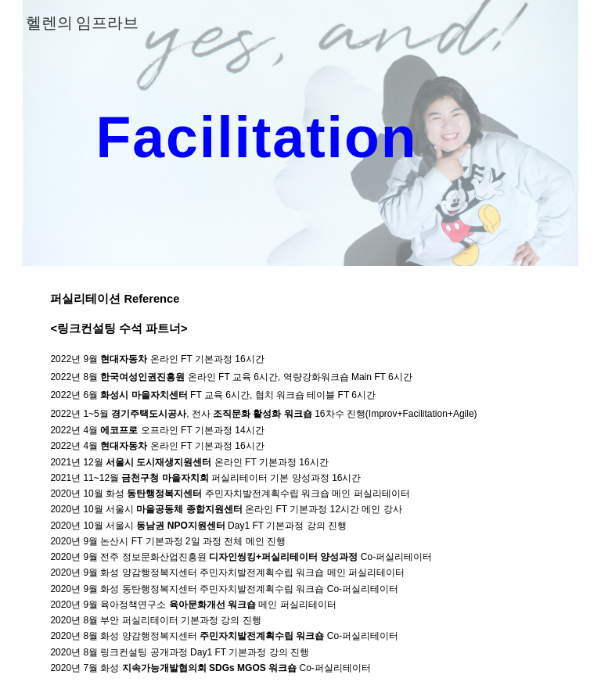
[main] (256, 133)
